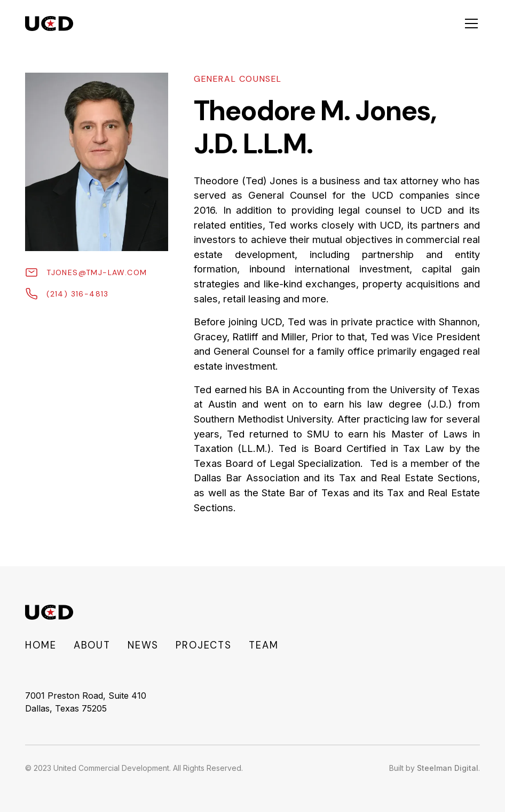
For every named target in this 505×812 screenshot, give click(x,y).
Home (41, 645)
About (92, 645)
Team (263, 645)
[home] (49, 24)
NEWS (143, 645)
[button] (469, 24)
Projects (204, 645)
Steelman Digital (448, 768)
